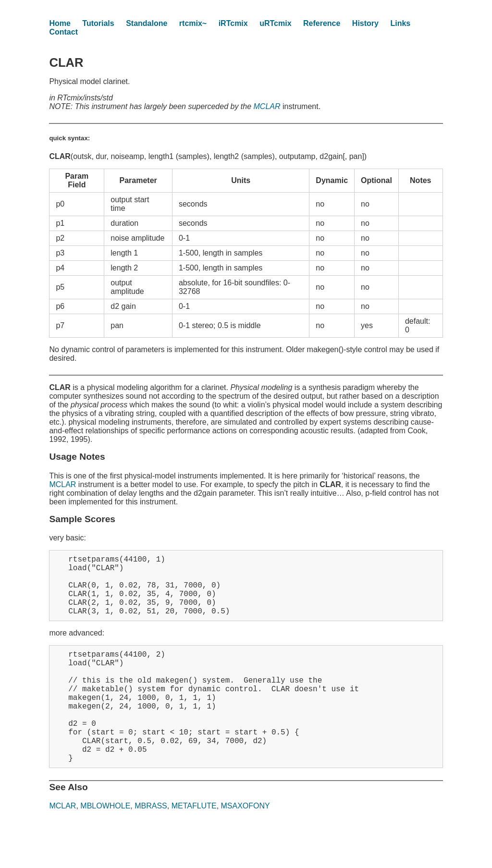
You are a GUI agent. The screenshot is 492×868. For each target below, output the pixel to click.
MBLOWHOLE (105, 844)
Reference (322, 23)
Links (400, 23)
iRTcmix (233, 23)
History (365, 23)
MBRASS (151, 844)
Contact (63, 32)
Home (60, 23)
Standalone (147, 23)
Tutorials (98, 23)
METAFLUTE (194, 844)
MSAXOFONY (246, 844)
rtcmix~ (193, 23)
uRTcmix (275, 23)
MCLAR (267, 106)
